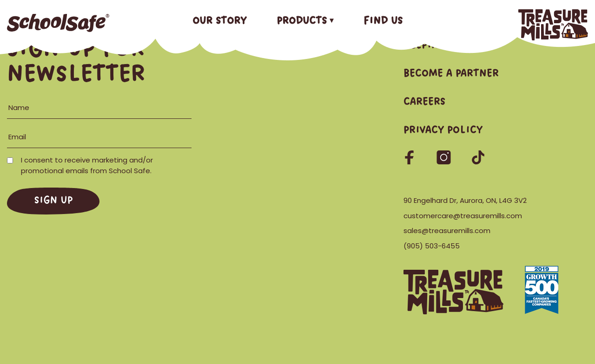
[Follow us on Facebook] (410, 161)
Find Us (383, 21)
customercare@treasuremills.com (463, 216)
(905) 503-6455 (432, 246)
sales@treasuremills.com (447, 231)
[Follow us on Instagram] (445, 161)
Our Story (219, 21)
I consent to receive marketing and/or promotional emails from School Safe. (81, 165)
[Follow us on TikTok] (478, 161)
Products (302, 21)
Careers (424, 102)
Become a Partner (451, 74)
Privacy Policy (443, 130)
